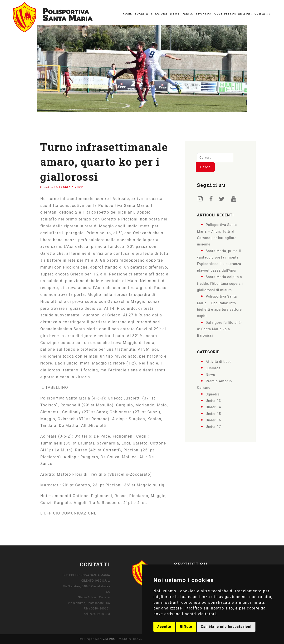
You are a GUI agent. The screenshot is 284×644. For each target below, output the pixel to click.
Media (188, 14)
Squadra (213, 394)
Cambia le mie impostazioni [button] (226, 627)
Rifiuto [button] (186, 627)
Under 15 (213, 414)
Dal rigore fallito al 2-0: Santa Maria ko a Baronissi (219, 329)
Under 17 (213, 427)
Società (142, 14)
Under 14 (213, 407)
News (175, 14)
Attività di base (219, 361)
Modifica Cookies (132, 639)
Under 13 (213, 401)
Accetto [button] (164, 627)
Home (127, 14)
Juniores (213, 368)
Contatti (262, 14)
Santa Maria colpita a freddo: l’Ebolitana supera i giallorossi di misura (220, 283)
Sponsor (204, 14)
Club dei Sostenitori (233, 14)
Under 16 (213, 420)
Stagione (159, 14)
